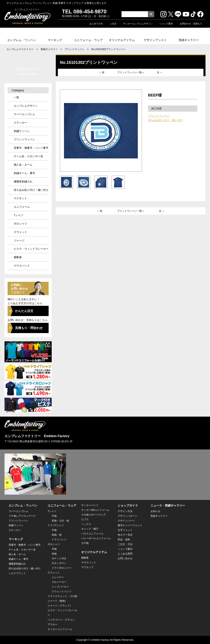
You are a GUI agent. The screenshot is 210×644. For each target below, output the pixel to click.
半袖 (54, 516)
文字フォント (125, 530)
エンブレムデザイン (26, 106)
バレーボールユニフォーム (96, 538)
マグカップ (87, 567)
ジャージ (19, 240)
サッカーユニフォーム (60, 629)
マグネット (20, 198)
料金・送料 (124, 540)
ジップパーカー (60, 587)
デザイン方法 (125, 511)
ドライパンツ (59, 540)
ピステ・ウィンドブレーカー (31, 249)
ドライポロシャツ (62, 568)
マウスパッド (22, 266)
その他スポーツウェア (94, 515)
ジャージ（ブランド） (60, 606)
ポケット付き (59, 558)
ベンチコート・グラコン (61, 620)
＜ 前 (102, 72)
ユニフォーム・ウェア (88, 40)
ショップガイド (128, 505)
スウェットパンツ (62, 591)
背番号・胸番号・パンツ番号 (31, 148)
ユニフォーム (22, 207)
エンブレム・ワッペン (22, 40)
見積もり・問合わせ (29, 328)
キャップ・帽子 (90, 529)
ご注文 (113, 24)
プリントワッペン (74, 49)
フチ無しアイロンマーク (22, 516)
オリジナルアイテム (122, 40)
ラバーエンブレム (24, 114)
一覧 (16, 97)
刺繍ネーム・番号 (24, 173)
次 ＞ (160, 72)
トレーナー (58, 577)
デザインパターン (128, 516)
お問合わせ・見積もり (191, 24)
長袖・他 (57, 535)
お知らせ (155, 511)
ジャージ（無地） (57, 601)
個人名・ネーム (23, 165)
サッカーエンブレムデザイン (138, 24)
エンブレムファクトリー (20, 49)
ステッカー (20, 123)
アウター (52, 625)
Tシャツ (19, 215)
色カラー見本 (125, 535)
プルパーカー (59, 582)
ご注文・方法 (125, 544)
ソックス (86, 524)
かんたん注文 (24, 311)
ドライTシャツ (56, 525)
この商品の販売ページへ (174, 181)
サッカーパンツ (90, 505)
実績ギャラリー (189, 40)
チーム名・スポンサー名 (28, 156)
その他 (85, 543)
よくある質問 (125, 554)
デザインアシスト (155, 40)
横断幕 (18, 257)
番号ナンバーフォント (130, 525)
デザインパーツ (126, 521)
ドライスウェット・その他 (62, 596)
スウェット (20, 232)
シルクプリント (17, 573)
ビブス (85, 519)
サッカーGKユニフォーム (95, 510)
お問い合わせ (125, 558)
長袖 (54, 554)
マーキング (55, 40)
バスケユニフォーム (92, 534)
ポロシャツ (20, 224)
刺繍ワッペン (22, 131)
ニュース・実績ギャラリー (168, 505)
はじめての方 (96, 24)
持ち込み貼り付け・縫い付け (165, 120)
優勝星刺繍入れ (23, 182)
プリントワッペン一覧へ (131, 72)
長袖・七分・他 (60, 521)
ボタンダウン (59, 563)
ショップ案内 (166, 24)
